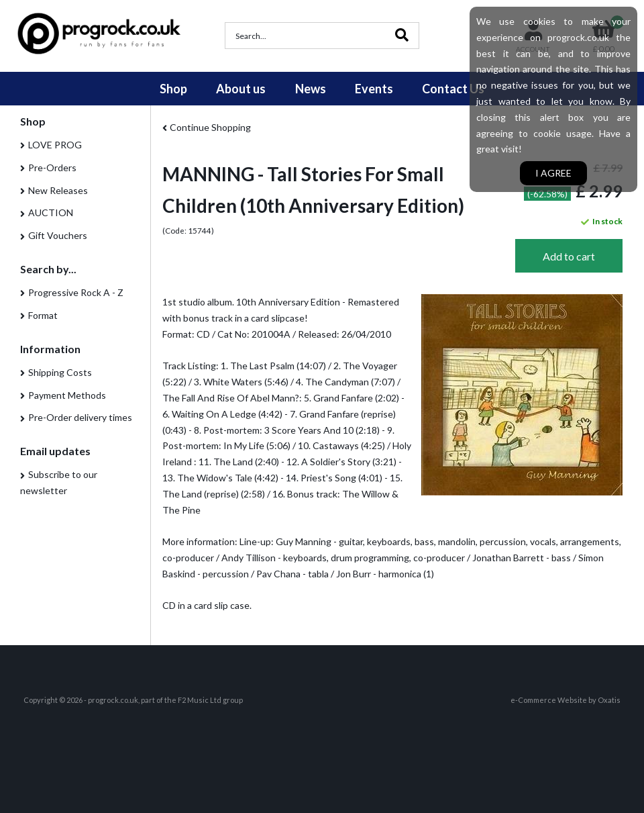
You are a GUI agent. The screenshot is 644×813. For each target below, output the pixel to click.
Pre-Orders (52, 168)
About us (241, 89)
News (311, 89)
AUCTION (51, 212)
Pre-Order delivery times (80, 417)
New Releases (58, 190)
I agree (553, 173)
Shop (173, 89)
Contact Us (453, 89)
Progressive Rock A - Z (76, 292)
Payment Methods (67, 395)
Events (374, 89)
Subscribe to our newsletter (59, 482)
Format (43, 315)
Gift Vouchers (58, 235)
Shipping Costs (60, 372)
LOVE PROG (55, 145)
